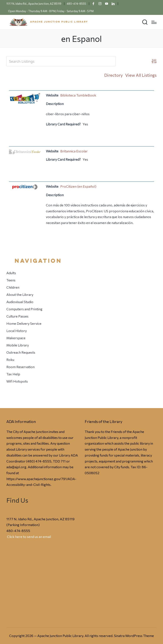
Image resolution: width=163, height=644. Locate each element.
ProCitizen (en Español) (78, 186)
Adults (11, 273)
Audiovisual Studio (20, 302)
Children (13, 287)
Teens (11, 280)
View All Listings (141, 75)
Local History (17, 331)
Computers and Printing (24, 309)
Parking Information (23, 525)
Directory (113, 75)
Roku (10, 360)
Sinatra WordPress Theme (134, 636)
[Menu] (154, 22)
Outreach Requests (21, 352)
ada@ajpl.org (16, 467)
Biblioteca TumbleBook (78, 95)
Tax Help (13, 374)
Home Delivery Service (24, 323)
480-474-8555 (18, 531)
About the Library (20, 294)
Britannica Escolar (74, 151)
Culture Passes (17, 316)
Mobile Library (18, 345)
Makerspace (16, 338)
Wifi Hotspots (17, 381)
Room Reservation (20, 367)
